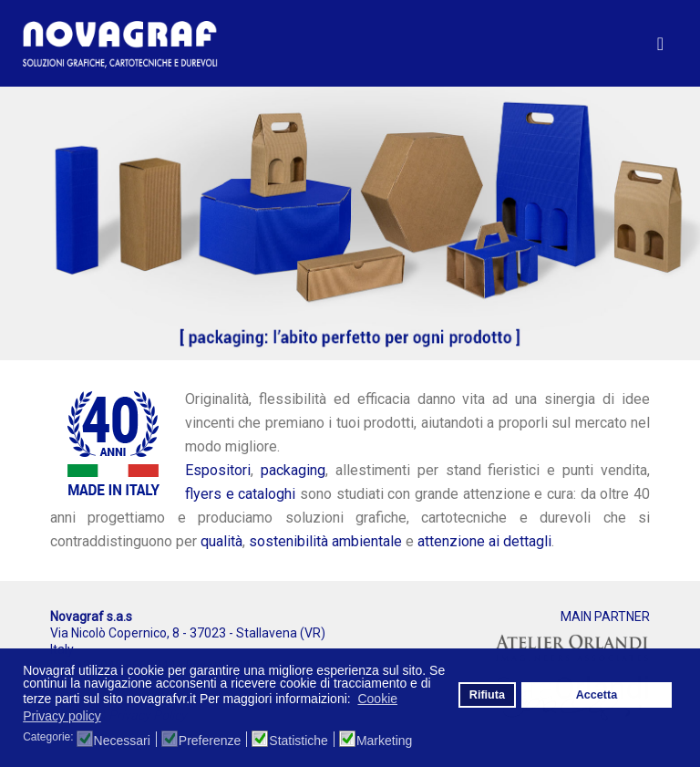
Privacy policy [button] (62, 716)
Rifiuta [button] (487, 695)
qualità (221, 541)
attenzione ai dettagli (484, 541)
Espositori (218, 470)
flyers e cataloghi (240, 494)
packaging (293, 470)
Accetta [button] (597, 695)
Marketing (384, 740)
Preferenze (210, 740)
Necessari (122, 740)
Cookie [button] (377, 699)
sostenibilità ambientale (325, 541)
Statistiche (299, 740)
